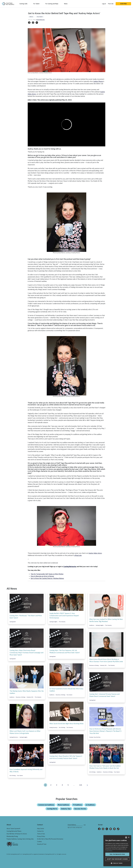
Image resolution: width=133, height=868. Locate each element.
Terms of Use (41, 834)
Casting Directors (14, 737)
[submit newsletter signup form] (84, 825)
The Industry (62, 622)
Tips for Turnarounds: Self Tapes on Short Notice (47, 574)
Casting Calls (23, 4)
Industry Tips (66, 809)
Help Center (41, 829)
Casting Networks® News (14, 831)
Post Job (111, 4)
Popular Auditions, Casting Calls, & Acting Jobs (20, 839)
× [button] (129, 837)
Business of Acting (94, 665)
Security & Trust (42, 844)
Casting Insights (54, 622)
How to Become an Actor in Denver (42, 576)
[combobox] (126, 837)
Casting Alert (13, 622)
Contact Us (40, 831)
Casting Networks (40, 20)
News (66, 4)
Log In (104, 4)
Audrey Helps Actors (95, 553)
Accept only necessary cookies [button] (117, 859)
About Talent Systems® (13, 829)
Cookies (39, 842)
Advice (31, 17)
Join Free (123, 4)
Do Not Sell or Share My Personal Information (50, 839)
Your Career (40, 17)
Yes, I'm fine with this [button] (117, 854)
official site (78, 555)
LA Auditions (90, 805)
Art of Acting (62, 727)
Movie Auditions (63, 805)
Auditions (92, 625)
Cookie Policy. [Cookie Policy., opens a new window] (109, 851)
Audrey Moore (98, 81)
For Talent (36, 4)
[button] (117, 863)
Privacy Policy (41, 836)
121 (81, 785)
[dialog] (117, 851)
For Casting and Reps (52, 4)
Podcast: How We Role (95, 737)
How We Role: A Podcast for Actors (17, 834)
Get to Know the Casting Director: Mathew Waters (47, 578)
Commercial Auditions (46, 805)
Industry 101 (103, 665)
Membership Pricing (12, 836)
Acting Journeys (54, 727)
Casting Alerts (52, 809)
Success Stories (80, 809)
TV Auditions (77, 805)
